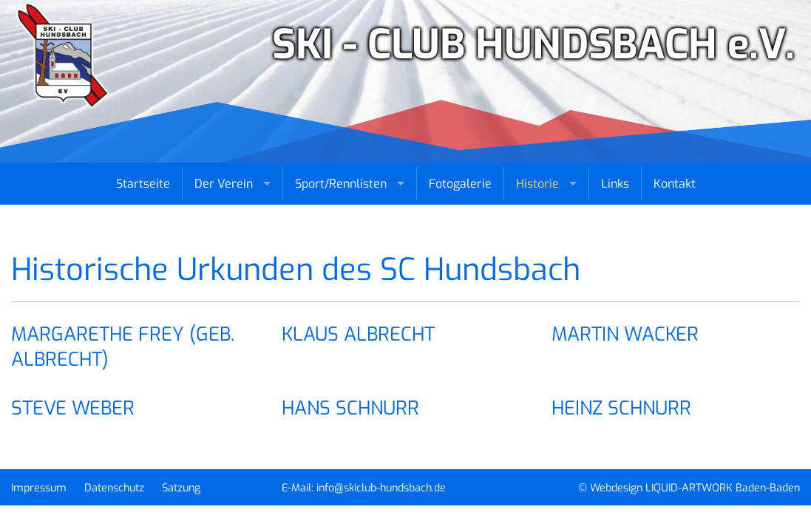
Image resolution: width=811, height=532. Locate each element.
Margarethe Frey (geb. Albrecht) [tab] (123, 347)
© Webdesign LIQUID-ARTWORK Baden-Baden (689, 488)
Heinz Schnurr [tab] (621, 408)
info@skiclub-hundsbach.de (381, 488)
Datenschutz (114, 488)
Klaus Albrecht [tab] (358, 334)
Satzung (181, 488)
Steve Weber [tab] (73, 408)
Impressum (39, 488)
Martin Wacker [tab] (625, 334)
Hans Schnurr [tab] (350, 408)
